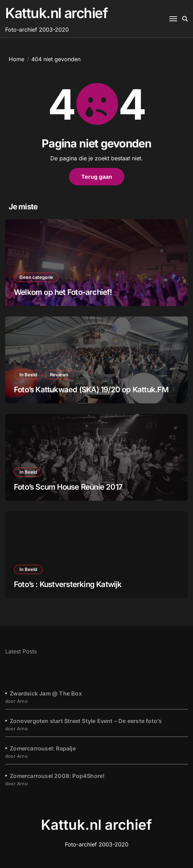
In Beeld (28, 375)
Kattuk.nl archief (57, 13)
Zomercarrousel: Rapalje (43, 748)
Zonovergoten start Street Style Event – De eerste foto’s (86, 721)
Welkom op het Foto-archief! (63, 292)
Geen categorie (36, 277)
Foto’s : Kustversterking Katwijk (68, 584)
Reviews (59, 375)
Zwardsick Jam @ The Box (46, 693)
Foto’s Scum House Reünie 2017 (68, 487)
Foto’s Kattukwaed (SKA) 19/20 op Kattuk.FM (91, 389)
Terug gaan (97, 177)
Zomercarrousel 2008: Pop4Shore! (57, 776)
